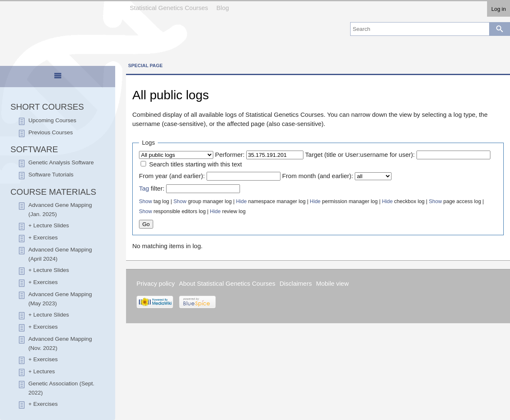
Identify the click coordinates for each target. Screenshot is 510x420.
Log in (499, 9)
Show (145, 201)
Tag (144, 188)
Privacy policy (156, 283)
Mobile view (332, 283)
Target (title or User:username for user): (360, 155)
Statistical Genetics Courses (169, 8)
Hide (241, 201)
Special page (145, 65)
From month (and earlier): (318, 176)
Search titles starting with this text (196, 164)
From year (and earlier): (172, 176)
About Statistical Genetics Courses (227, 283)
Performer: (230, 155)
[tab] (58, 77)
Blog (223, 8)
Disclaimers (296, 283)
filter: (152, 188)
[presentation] (58, 79)
